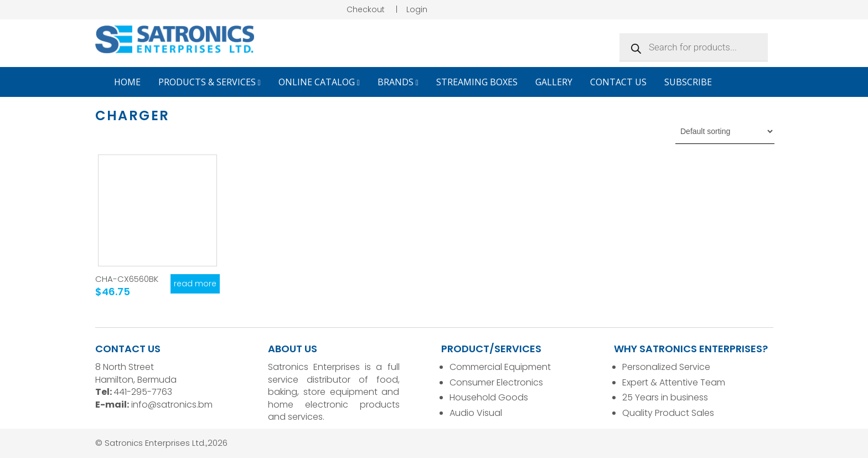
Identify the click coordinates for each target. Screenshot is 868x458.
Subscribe (688, 82)
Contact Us (618, 82)
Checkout (366, 9)
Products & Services (210, 82)
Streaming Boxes (477, 82)
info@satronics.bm (172, 405)
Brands (398, 82)
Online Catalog (319, 82)
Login (417, 9)
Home (127, 82)
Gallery (554, 82)
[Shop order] (725, 131)
